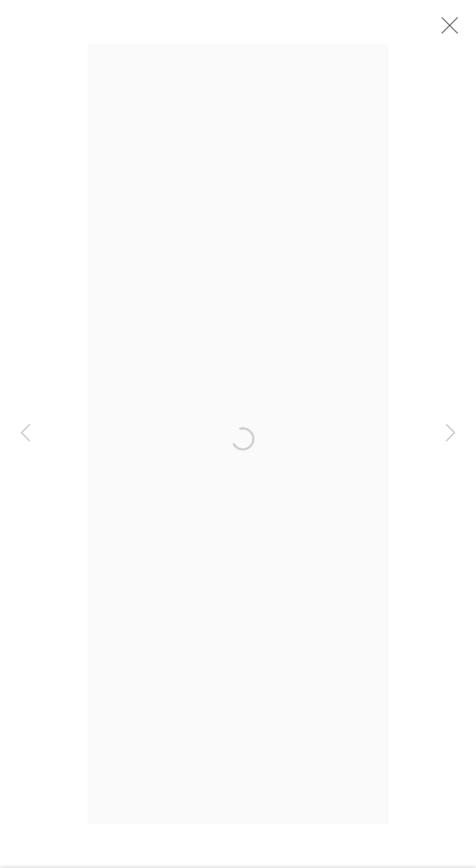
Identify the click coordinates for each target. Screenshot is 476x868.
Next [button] (451, 434)
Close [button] (445, 31)
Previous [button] (25, 434)
